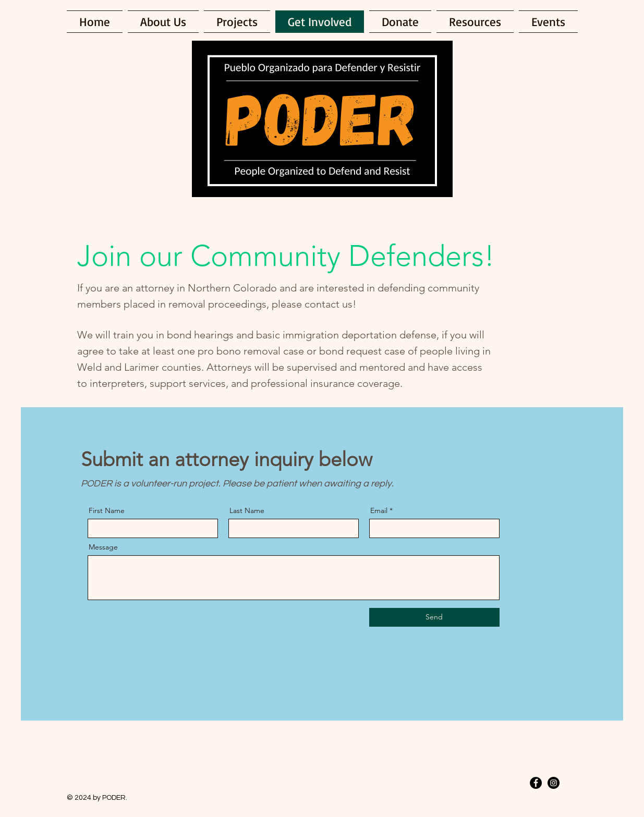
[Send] (434, 617)
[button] (475, 22)
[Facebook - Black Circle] (536, 783)
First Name (107, 510)
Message (103, 547)
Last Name (247, 510)
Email (379, 510)
